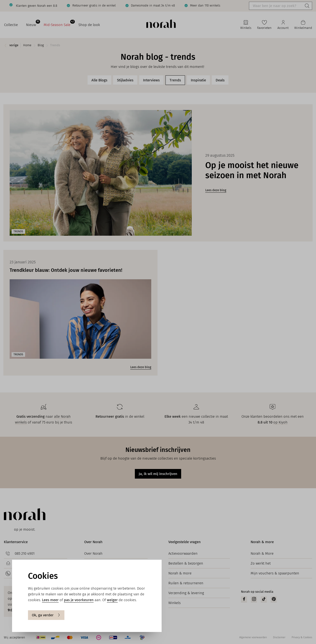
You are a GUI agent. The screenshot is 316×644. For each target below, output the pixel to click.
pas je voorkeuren (79, 600)
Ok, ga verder (46, 615)
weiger (112, 600)
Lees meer (50, 600)
